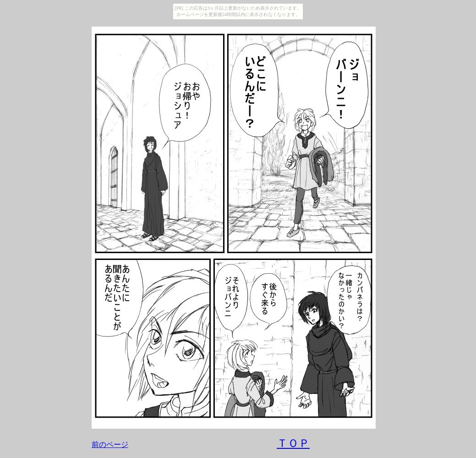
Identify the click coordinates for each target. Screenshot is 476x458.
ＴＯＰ (293, 443)
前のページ (110, 444)
